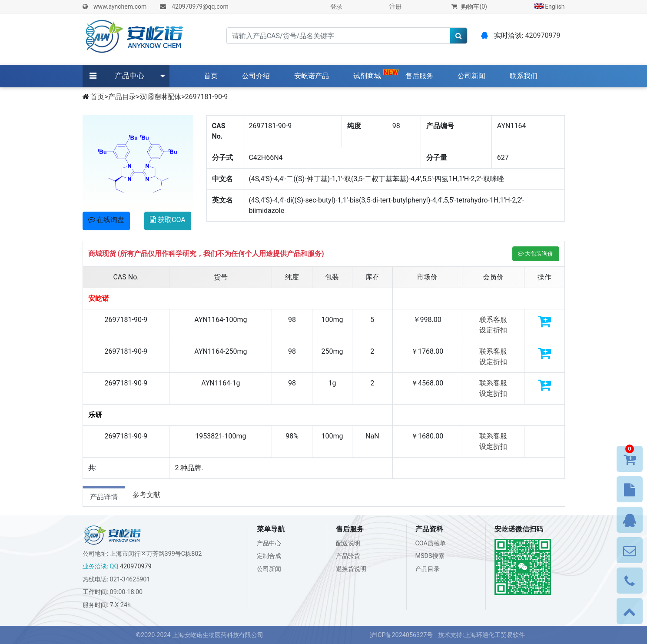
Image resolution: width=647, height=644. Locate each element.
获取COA (168, 220)
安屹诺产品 (312, 76)
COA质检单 (431, 543)
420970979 (543, 35)
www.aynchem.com (120, 7)
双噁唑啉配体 (160, 97)
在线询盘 (106, 220)
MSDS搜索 (430, 556)
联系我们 (524, 76)
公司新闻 (471, 76)
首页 (212, 75)
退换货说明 (351, 569)
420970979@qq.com (200, 7)
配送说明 (348, 543)
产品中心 (129, 76)
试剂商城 (367, 76)
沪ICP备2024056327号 (401, 635)
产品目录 (122, 97)
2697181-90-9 (207, 97)
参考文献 (146, 495)
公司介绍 (256, 76)
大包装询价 (536, 254)
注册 (395, 7)
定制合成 (269, 556)
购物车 (469, 7)
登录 (336, 7)
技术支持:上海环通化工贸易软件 (481, 635)
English (550, 7)
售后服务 (419, 76)
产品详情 (104, 497)
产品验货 (348, 556)
